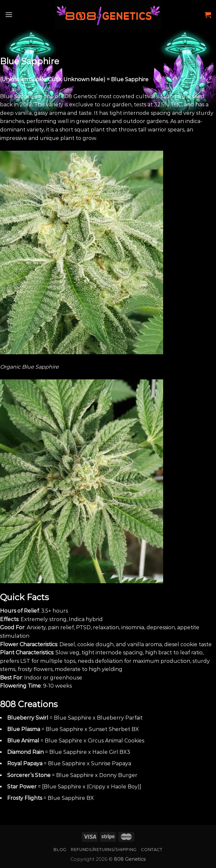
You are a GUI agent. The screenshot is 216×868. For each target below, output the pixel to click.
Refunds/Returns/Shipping (104, 850)
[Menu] (9, 15)
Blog (60, 850)
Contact (152, 850)
